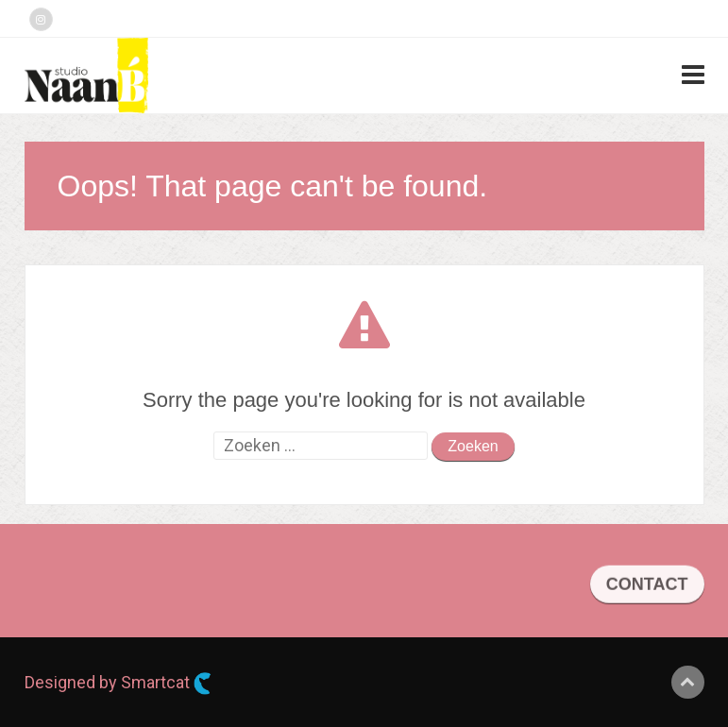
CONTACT (647, 587)
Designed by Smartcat (118, 684)
